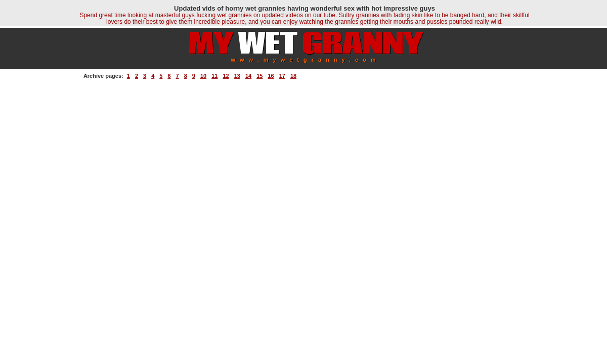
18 (293, 76)
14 (248, 76)
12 (226, 76)
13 (237, 76)
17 (282, 76)
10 (203, 76)
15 (259, 76)
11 (214, 76)
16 (271, 76)
